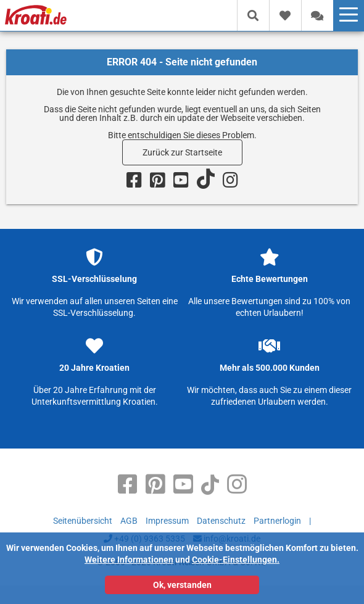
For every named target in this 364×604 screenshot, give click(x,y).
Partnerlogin (277, 521)
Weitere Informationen (129, 560)
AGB (129, 521)
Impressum (167, 521)
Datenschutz (221, 521)
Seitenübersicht (83, 521)
